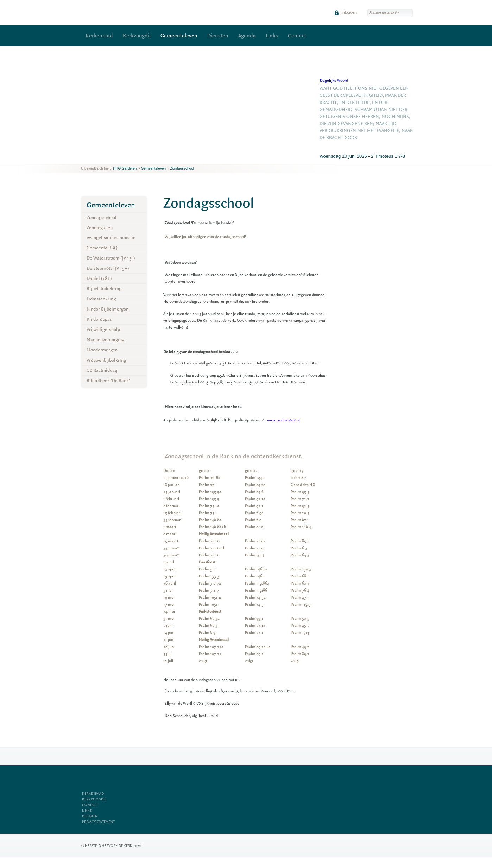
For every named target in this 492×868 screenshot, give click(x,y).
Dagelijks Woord (334, 80)
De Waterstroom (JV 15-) (111, 258)
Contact (297, 36)
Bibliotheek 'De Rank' (108, 380)
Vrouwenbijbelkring (106, 360)
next (91, 158)
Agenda (247, 36)
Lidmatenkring (101, 299)
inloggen (345, 12)
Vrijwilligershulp (103, 329)
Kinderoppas (99, 319)
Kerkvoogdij (137, 36)
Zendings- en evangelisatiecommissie (111, 233)
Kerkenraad (99, 36)
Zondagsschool (182, 168)
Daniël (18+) (99, 278)
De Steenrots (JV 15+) (108, 268)
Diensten (218, 36)
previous (83, 158)
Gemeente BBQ (102, 248)
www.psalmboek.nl (283, 420)
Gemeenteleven (179, 36)
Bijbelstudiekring (104, 289)
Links (272, 36)
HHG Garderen (125, 168)
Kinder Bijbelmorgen (108, 309)
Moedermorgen (102, 350)
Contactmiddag (102, 370)
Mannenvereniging (105, 340)
